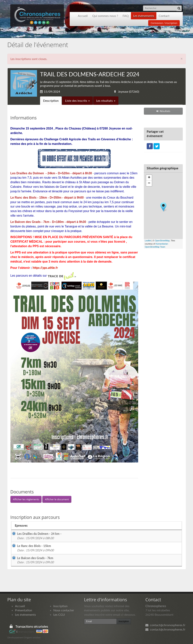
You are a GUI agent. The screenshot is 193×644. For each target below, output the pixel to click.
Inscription (60, 606)
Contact (164, 16)
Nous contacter (64, 610)
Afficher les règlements (26, 499)
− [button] (149, 183)
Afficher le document (57, 499)
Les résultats (106, 101)
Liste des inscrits (77, 101)
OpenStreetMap (162, 241)
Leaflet (148, 241)
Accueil (83, 16)
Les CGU (59, 614)
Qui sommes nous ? (105, 16)
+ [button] (149, 178)
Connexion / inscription (164, 23)
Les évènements (144, 16)
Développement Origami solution (24, 637)
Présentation (24, 610)
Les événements (25, 614)
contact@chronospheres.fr (165, 625)
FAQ (126, 16)
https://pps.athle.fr (45, 268)
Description (51, 101)
